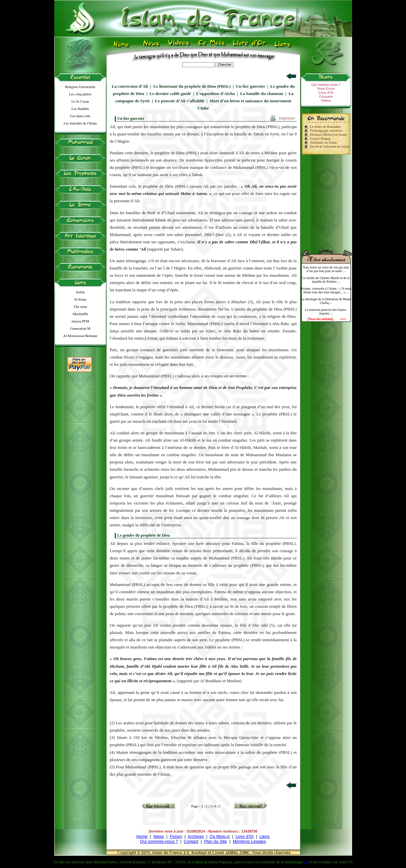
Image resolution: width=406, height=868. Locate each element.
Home (142, 836)
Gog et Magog (321, 138)
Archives (196, 836)
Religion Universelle (80, 87)
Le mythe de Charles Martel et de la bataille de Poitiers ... (326, 280)
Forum (176, 836)
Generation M (80, 328)
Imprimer (287, 118)
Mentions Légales (249, 841)
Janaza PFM (80, 321)
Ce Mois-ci (220, 836)
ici (306, 862)
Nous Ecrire (326, 88)
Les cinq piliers (80, 94)
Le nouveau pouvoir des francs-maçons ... (326, 312)
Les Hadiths (80, 109)
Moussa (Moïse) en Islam (329, 134)
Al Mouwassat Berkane (80, 336)
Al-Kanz (80, 299)
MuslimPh (80, 314)
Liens (265, 836)
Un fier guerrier (250, 86)
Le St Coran (80, 101)
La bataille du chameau (262, 94)
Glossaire (326, 96)
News (159, 836)
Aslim (80, 292)
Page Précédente (158, 806)
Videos (326, 100)
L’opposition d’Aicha (216, 94)
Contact (191, 841)
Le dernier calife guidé (170, 94)
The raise (80, 307)
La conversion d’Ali (130, 86)
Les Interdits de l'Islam (80, 123)
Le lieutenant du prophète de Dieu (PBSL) (192, 86)
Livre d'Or (326, 92)
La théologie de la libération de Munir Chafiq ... (326, 301)
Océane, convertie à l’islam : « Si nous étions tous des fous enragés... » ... (326, 290)
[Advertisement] (326, 199)
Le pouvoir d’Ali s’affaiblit (180, 101)
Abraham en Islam (323, 142)
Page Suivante (250, 806)
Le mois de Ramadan (325, 126)
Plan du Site (216, 841)
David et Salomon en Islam (330, 146)
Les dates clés (80, 116)
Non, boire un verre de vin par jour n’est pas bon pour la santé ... (326, 269)
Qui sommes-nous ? (326, 84)
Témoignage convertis (326, 130)
